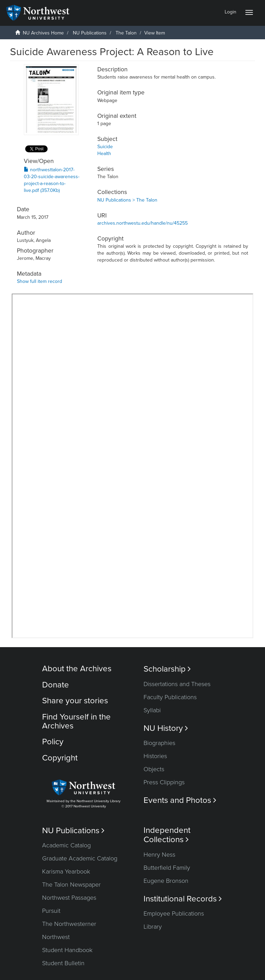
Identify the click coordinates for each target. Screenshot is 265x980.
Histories (155, 756)
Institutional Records (183, 899)
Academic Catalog (66, 845)
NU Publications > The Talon (127, 200)
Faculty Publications (170, 697)
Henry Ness (159, 855)
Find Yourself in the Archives (76, 721)
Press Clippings (164, 782)
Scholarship (167, 669)
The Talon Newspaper (71, 885)
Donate (56, 685)
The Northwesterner (69, 924)
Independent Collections (167, 835)
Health (104, 154)
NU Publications (90, 33)
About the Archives (77, 669)
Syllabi (152, 710)
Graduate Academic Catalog (80, 858)
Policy (53, 742)
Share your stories (75, 701)
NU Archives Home (43, 33)
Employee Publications (174, 913)
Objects (154, 769)
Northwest (56, 937)
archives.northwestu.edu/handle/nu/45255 (143, 223)
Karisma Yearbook (66, 871)
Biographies (159, 743)
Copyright (60, 758)
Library (153, 927)
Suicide (105, 147)
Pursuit (51, 911)
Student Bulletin (63, 963)
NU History (166, 728)
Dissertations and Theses (177, 684)
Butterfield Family (167, 868)
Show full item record (40, 281)
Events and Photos (180, 800)
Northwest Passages (69, 898)
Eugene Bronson (166, 881)
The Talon (126, 33)
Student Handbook (67, 950)
